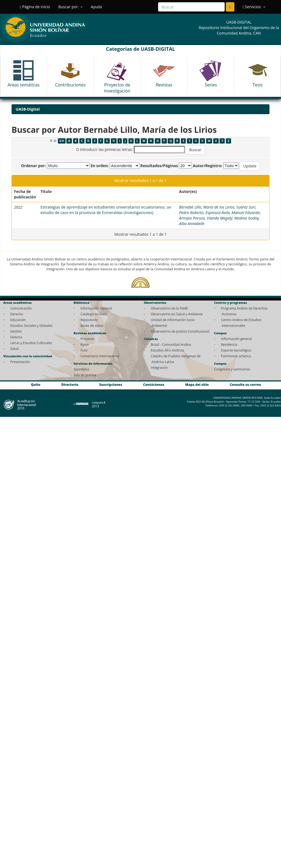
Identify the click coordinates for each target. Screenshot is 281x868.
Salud (14, 349)
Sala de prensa (85, 375)
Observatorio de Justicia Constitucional (180, 331)
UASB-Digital (28, 109)
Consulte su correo (245, 384)
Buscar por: (70, 7)
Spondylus (81, 369)
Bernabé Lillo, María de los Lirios (207, 207)
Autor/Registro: (208, 166)
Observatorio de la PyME (169, 308)
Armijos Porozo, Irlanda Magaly (206, 218)
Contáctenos (154, 384)
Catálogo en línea (93, 314)
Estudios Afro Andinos (167, 350)
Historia (16, 337)
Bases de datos (92, 325)
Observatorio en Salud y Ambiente (177, 314)
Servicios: (254, 7)
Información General (96, 308)
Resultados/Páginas (159, 166)
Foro (84, 350)
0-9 (62, 141)
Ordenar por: (33, 166)
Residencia (229, 344)
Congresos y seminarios (232, 369)
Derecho (17, 314)
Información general (236, 339)
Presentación (20, 362)
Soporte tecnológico (236, 350)
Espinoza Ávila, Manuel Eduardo (233, 213)
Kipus (85, 344)
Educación (18, 320)
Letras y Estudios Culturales (31, 343)
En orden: (100, 166)
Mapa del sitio (197, 384)
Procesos (87, 339)
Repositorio (89, 320)
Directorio (70, 384)
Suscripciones (111, 384)
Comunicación (21, 308)
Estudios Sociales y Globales (31, 325)
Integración (159, 367)
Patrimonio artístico (236, 356)
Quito (36, 384)
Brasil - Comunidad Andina (171, 344)
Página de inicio (35, 7)
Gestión (16, 331)
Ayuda (96, 7)
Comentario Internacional (100, 356)
